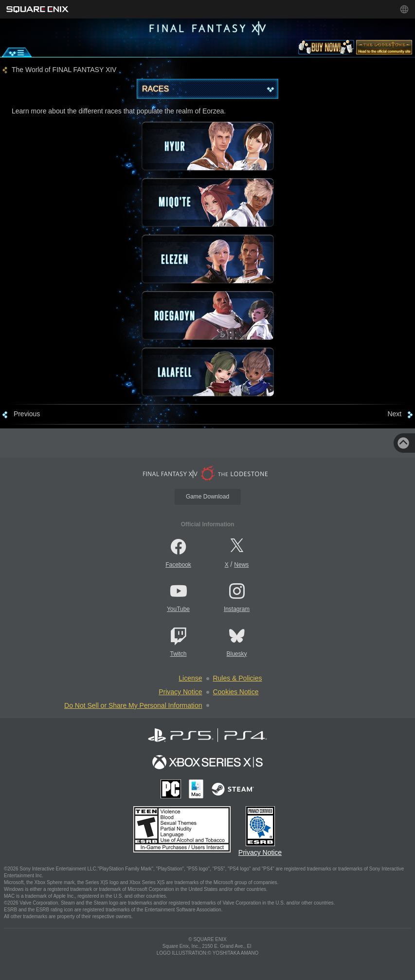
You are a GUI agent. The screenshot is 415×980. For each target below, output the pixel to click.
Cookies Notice (236, 692)
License (190, 678)
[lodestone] (384, 49)
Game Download (207, 497)
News (241, 565)
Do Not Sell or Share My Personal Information (133, 705)
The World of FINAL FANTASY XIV (64, 70)
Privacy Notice (180, 692)
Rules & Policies (238, 678)
